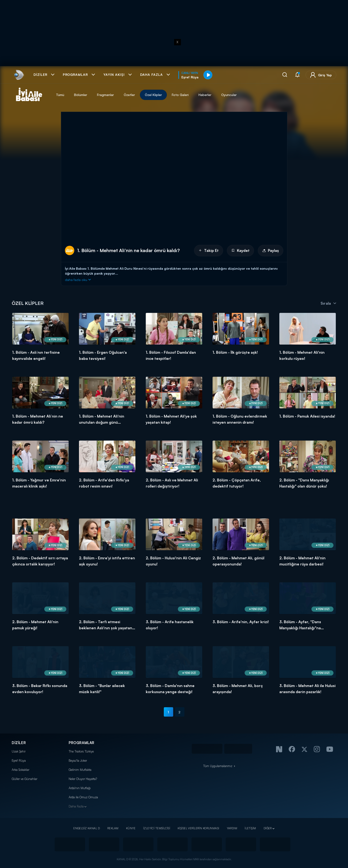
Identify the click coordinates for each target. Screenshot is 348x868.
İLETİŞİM (250, 828)
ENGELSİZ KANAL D (87, 828)
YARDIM (232, 828)
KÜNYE (131, 828)
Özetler (129, 95)
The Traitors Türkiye (81, 751)
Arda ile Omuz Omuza (83, 797)
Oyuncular (229, 95)
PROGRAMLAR (82, 743)
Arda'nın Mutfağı (80, 788)
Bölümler (81, 95)
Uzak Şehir (19, 751)
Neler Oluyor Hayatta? (83, 779)
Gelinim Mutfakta (80, 770)
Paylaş (271, 250)
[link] (18, 75)
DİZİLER (19, 743)
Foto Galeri (180, 95)
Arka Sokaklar (21, 770)
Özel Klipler (153, 95)
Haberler (205, 95)
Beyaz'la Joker (78, 760)
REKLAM (113, 828)
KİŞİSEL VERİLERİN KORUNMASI (198, 828)
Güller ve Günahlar (24, 779)
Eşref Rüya (19, 760)
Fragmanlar (105, 95)
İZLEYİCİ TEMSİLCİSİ (157, 828)
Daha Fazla (76, 806)
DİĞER (268, 828)
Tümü (60, 95)
